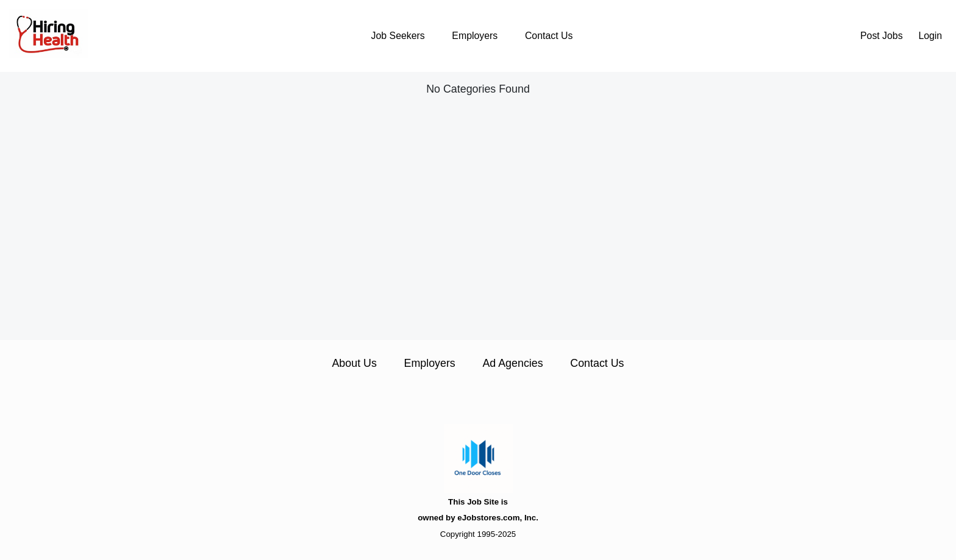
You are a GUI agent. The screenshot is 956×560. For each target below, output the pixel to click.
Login (930, 36)
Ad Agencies (512, 363)
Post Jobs (882, 36)
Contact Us (549, 36)
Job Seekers (398, 36)
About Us (354, 363)
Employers (475, 36)
